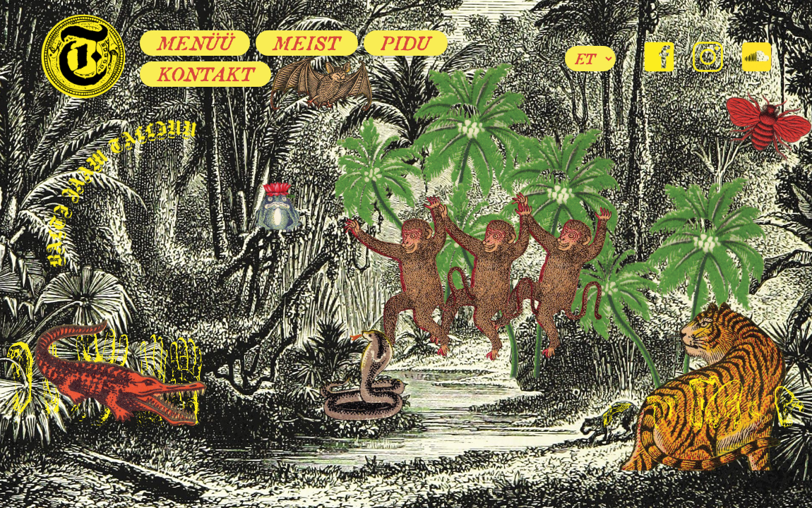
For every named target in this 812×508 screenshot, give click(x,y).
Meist (307, 43)
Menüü (195, 43)
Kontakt (206, 74)
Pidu (406, 43)
